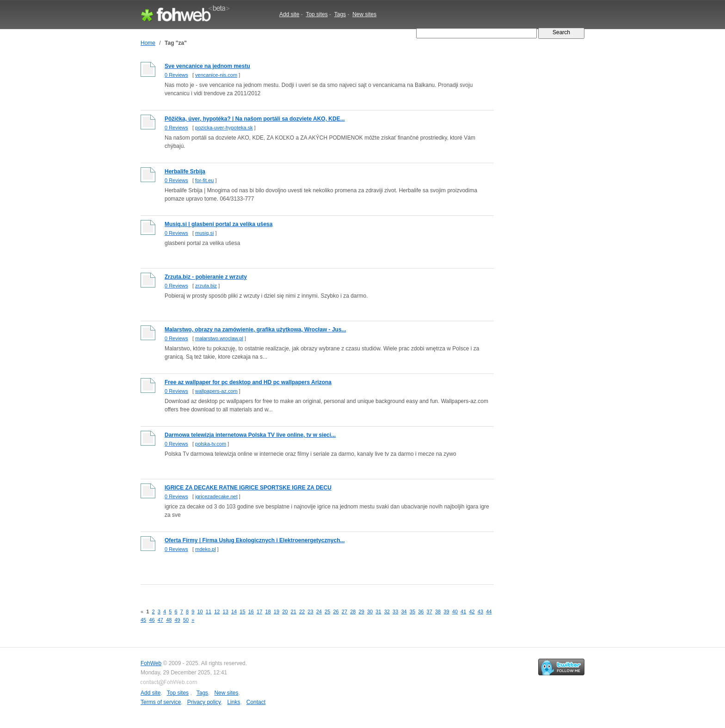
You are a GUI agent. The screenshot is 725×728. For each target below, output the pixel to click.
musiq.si (204, 233)
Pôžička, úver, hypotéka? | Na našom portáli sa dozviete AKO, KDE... (255, 119)
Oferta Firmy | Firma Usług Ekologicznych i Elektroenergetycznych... (255, 540)
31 (378, 612)
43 (480, 612)
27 (344, 612)
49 (178, 620)
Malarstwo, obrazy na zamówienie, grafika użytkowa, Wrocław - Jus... (255, 330)
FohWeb (151, 663)
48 (169, 620)
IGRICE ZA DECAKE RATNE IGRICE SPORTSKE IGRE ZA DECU (248, 488)
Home (148, 43)
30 (370, 612)
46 (152, 620)
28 (353, 612)
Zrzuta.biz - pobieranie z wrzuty (206, 277)
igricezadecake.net (216, 496)
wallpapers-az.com (216, 391)
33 (395, 612)
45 (143, 620)
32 (387, 612)
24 (319, 612)
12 (217, 612)
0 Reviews (176, 75)
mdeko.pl (206, 549)
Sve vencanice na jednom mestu (207, 66)
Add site (289, 14)
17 (259, 612)
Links (233, 702)
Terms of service (161, 702)
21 (294, 612)
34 (404, 612)
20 (285, 612)
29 (362, 612)
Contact (256, 702)
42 (472, 612)
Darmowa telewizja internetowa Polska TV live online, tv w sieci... (250, 435)
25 (327, 612)
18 (268, 612)
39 (446, 612)
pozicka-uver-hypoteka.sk (224, 128)
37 (430, 612)
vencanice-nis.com (216, 75)
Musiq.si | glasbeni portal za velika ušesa (218, 224)
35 (412, 612)
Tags (340, 14)
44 (489, 612)
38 (438, 612)
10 (200, 612)
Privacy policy (204, 702)
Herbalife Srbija (185, 171)
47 (160, 620)
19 (276, 612)
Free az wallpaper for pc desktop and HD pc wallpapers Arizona (248, 382)
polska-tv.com (211, 444)
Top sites (316, 14)
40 (455, 612)
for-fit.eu (204, 180)
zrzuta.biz (206, 286)
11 (209, 612)
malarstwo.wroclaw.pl (219, 338)
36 (421, 612)
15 (242, 612)
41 (463, 612)
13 (226, 612)
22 (302, 612)
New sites (364, 14)
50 (186, 620)
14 (234, 612)
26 (336, 612)
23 (310, 612)
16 (251, 612)
